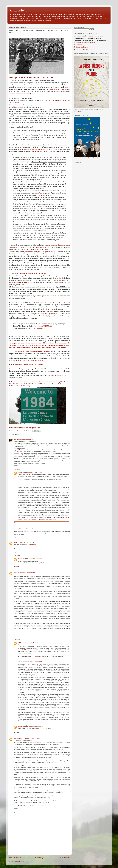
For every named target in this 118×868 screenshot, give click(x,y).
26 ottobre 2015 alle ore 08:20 (27, 573)
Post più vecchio (64, 858)
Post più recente (15, 858)
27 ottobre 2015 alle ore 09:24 (32, 738)
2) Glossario (78, 45)
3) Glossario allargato (81, 47)
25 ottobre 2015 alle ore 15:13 (25, 439)
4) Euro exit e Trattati (81, 49)
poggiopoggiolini (18, 738)
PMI (25, 650)
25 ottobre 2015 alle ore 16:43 (27, 529)
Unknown (16, 573)
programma (36, 656)
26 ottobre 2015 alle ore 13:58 (30, 642)
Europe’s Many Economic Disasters (31, 77)
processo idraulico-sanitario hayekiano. (32, 360)
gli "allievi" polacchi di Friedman (46, 296)
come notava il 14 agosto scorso (39, 252)
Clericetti (20, 452)
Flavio (20, 642)
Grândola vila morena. (50, 763)
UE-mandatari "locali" (40, 152)
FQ (48, 450)
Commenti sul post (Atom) (21, 861)
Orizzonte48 (19, 10)
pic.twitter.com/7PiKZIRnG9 (43, 326)
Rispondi (16, 466)
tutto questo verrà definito (32, 351)
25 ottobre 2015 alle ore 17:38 (34, 485)
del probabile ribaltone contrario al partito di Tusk (50, 302)
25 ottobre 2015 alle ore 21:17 (26, 542)
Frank (15, 439)
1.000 (19, 648)
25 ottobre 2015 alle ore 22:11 (35, 559)
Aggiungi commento (16, 812)
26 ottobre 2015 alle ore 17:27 (34, 662)
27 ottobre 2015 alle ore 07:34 (35, 726)
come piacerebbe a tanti (59, 376)
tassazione (36, 648)
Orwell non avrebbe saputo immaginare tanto (25, 428)
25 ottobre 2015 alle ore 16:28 (35, 472)
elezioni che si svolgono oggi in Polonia (33, 274)
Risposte (18, 469)
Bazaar (15, 542)
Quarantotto (21, 472)
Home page (40, 858)
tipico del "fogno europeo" (49, 314)
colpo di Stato (32, 545)
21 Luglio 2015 (41, 328)
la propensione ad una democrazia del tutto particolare (40, 149)
